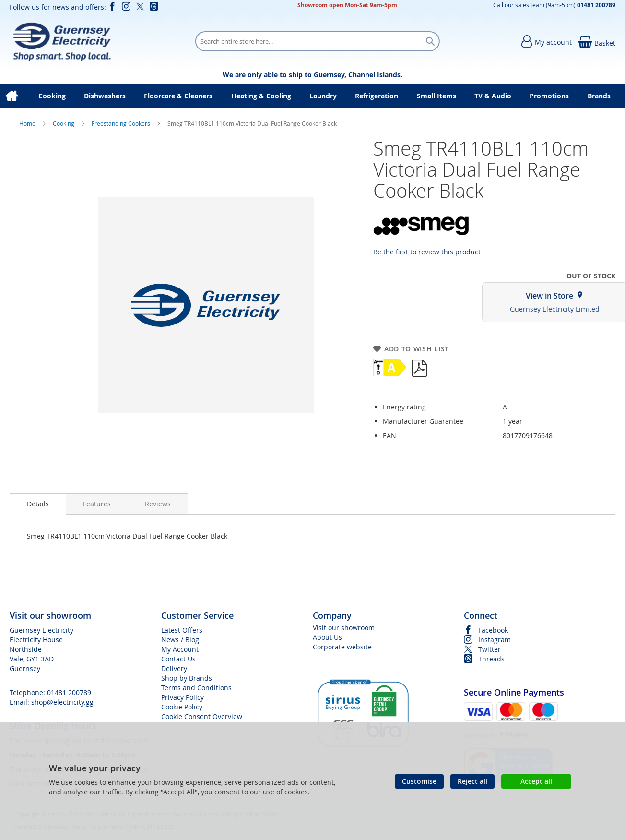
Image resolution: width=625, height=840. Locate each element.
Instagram (495, 640)
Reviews (158, 504)
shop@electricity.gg (62, 702)
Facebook (493, 630)
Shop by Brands (187, 678)
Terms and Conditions (196, 688)
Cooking (64, 123)
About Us (327, 637)
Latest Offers (182, 630)
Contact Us (178, 659)
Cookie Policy (182, 707)
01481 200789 (69, 692)
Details (38, 504)
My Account (180, 649)
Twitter (489, 649)
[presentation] (38, 504)
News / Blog (180, 640)
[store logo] (62, 41)
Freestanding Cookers (122, 123)
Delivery (174, 668)
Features (97, 504)
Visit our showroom (344, 628)
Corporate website (342, 647)
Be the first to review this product (427, 252)
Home (28, 123)
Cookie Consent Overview (202, 716)
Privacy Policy (183, 697)
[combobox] (318, 41)
